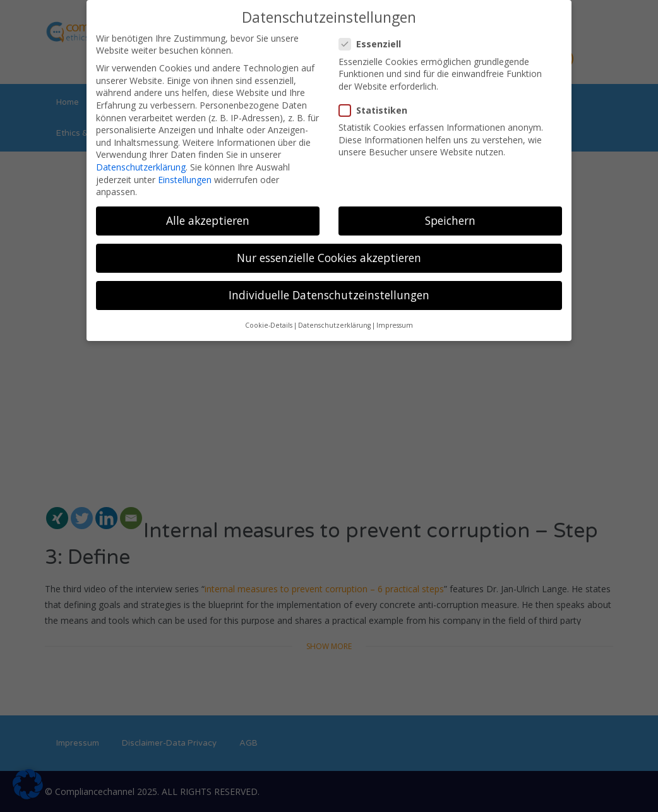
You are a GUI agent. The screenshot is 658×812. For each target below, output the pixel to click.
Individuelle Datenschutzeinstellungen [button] (329, 290)
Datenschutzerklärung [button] (334, 321)
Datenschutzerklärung (141, 163)
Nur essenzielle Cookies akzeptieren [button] (329, 253)
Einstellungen (185, 175)
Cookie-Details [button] (269, 321)
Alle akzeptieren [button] (208, 216)
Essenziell (374, 39)
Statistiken (377, 106)
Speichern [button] (450, 216)
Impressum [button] (395, 321)
